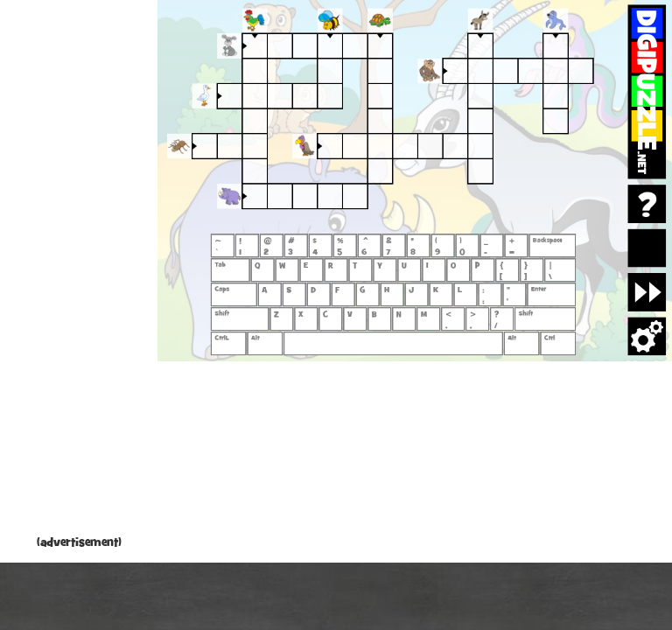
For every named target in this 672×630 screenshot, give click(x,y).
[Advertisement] (79, 271)
